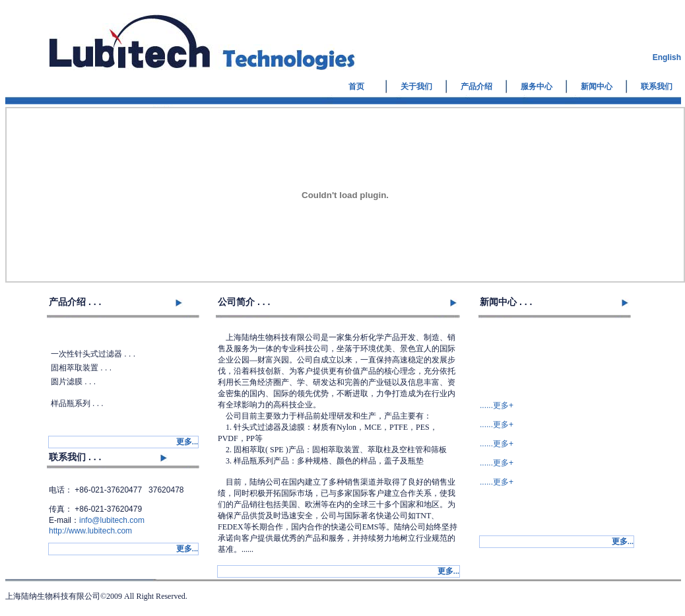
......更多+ (497, 405)
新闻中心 (597, 86)
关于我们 (416, 86)
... (187, 442)
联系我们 (657, 86)
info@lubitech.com (112, 520)
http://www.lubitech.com (90, 531)
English (667, 57)
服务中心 (537, 86)
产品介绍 (476, 86)
